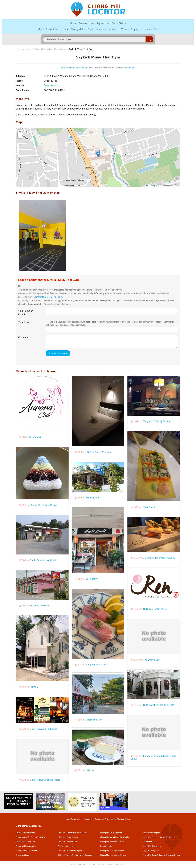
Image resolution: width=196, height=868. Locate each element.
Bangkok (88, 855)
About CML (118, 23)
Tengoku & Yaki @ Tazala (156, 421)
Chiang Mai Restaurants (25, 833)
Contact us (99, 819)
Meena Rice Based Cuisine (44, 505)
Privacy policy (110, 819)
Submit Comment (58, 353)
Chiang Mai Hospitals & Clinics (112, 842)
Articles (113, 29)
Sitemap (120, 819)
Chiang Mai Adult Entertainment (71, 855)
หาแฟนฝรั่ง (150, 29)
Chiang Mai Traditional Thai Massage (73, 833)
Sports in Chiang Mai (66, 846)
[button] (98, 154)
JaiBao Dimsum (94, 720)
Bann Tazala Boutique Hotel (45, 780)
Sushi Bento (92, 579)
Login (64, 68)
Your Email (24, 322)
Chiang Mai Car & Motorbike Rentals (114, 837)
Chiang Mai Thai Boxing (54, 49)
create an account (77, 68)
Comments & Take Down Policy (48, 297)
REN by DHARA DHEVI (156, 609)
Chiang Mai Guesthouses (26, 846)
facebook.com (52, 86)
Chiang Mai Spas (23, 855)
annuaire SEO (120, 864)
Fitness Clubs (32, 49)
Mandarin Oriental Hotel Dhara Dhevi (153, 757)
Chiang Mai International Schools (113, 855)
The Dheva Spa (151, 660)
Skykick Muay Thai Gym (81, 49)
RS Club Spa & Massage (99, 452)
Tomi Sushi (149, 507)
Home (73, 23)
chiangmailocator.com (84, 864)
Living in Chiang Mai (72, 29)
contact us (130, 68)
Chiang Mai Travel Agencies (111, 833)
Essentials (52, 29)
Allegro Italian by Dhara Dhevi (159, 558)
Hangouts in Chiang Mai (25, 842)
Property (135, 29)
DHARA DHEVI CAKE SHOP (158, 705)
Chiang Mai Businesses (152, 846)
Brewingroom (93, 498)
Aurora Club (35, 437)
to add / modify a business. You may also (105, 68)
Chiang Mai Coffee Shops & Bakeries (30, 837)
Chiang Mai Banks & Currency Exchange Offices (161, 855)
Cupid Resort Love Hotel (43, 560)
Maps (41, 29)
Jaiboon (90, 770)
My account (103, 23)
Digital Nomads (96, 29)
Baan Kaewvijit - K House (44, 729)
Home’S (34, 687)
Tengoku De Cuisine (96, 665)
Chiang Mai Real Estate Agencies (71, 851)
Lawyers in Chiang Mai (151, 833)
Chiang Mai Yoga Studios (68, 837)
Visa (124, 29)
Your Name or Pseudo (25, 313)
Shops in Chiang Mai (150, 851)
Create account (87, 23)
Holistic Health (106, 846)
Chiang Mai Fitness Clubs (68, 842)
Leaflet (150, 186)
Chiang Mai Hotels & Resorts (27, 851)
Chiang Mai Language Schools (112, 851)
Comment (23, 337)
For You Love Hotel (40, 606)
